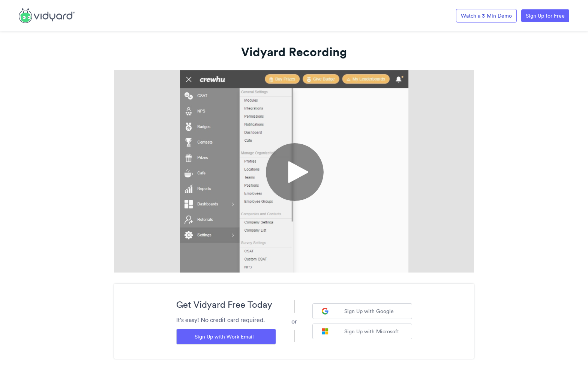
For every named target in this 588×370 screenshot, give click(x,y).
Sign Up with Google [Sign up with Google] (358, 311)
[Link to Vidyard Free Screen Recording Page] (47, 15)
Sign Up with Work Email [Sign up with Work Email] (224, 337)
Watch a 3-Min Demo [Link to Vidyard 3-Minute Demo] (486, 16)
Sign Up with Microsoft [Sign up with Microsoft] (360, 331)
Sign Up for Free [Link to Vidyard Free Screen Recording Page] (545, 16)
